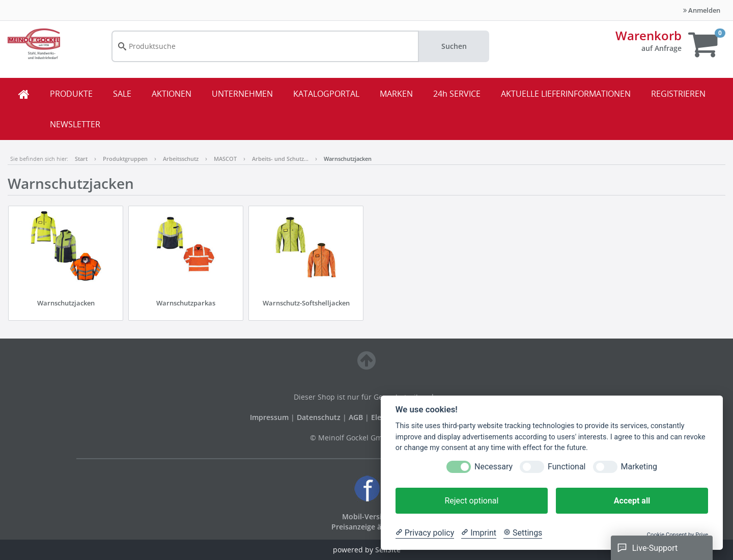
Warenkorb (649, 35)
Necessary (494, 467)
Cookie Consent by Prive (678, 535)
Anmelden (702, 10)
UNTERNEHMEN (242, 94)
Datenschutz (319, 417)
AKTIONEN (172, 94)
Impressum (270, 417)
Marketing (639, 467)
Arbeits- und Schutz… (280, 159)
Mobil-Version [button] (366, 516)
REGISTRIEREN (678, 94)
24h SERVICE (457, 94)
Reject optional (471, 501)
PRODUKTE (71, 94)
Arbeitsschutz (181, 159)
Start (81, 159)
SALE (122, 94)
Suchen (454, 46)
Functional (567, 467)
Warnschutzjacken (348, 159)
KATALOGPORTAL (326, 94)
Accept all (632, 501)
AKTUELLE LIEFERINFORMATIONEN (566, 94)
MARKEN (396, 94)
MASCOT (225, 159)
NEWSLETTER (75, 124)
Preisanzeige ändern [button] (367, 527)
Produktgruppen (125, 159)
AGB (357, 417)
